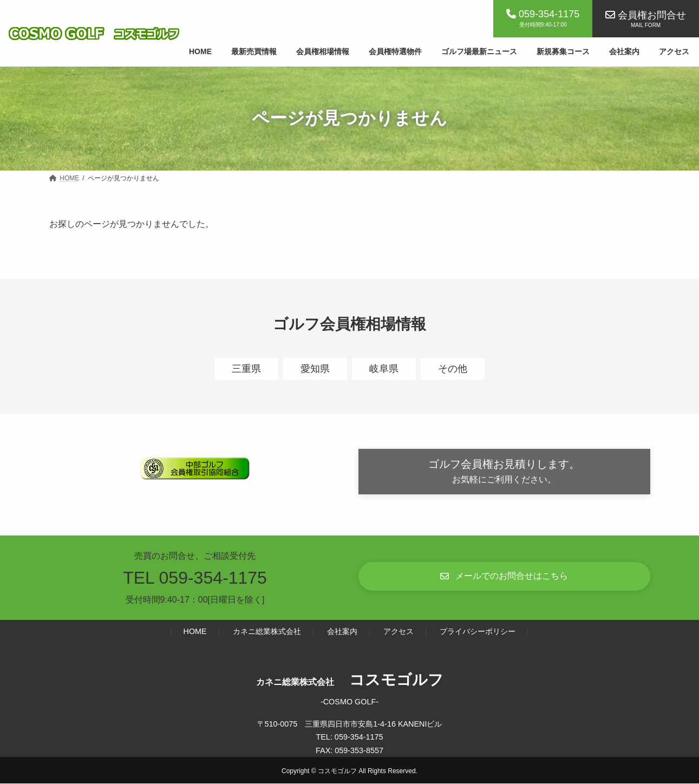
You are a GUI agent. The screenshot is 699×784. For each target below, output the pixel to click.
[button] (504, 472)
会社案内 (342, 632)
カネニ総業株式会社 (267, 632)
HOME (195, 632)
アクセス (399, 632)
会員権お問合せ (652, 15)
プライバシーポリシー (478, 632)
